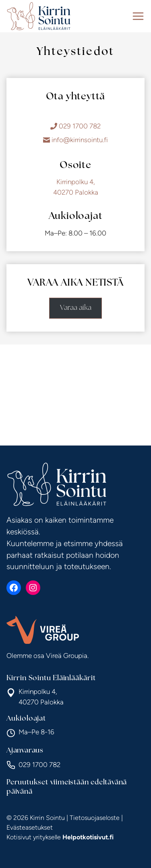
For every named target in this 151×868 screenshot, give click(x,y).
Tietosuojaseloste (95, 818)
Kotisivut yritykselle (60, 837)
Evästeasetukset (30, 827)
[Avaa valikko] (138, 16)
